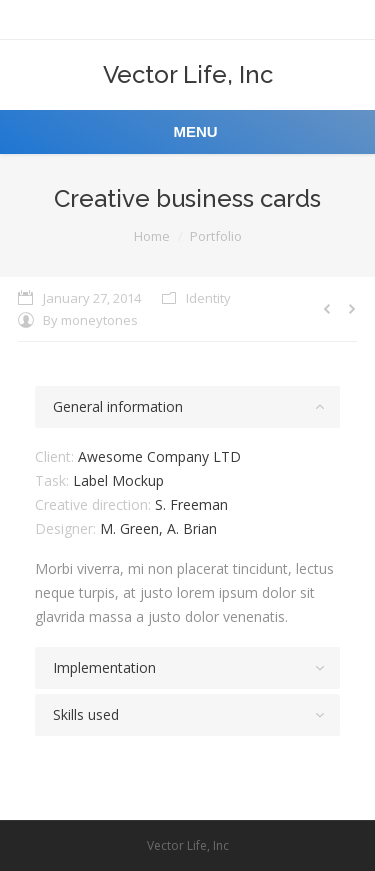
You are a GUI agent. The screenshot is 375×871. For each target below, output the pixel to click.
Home (152, 236)
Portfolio (216, 236)
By (90, 320)
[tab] (187, 407)
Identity (208, 298)
